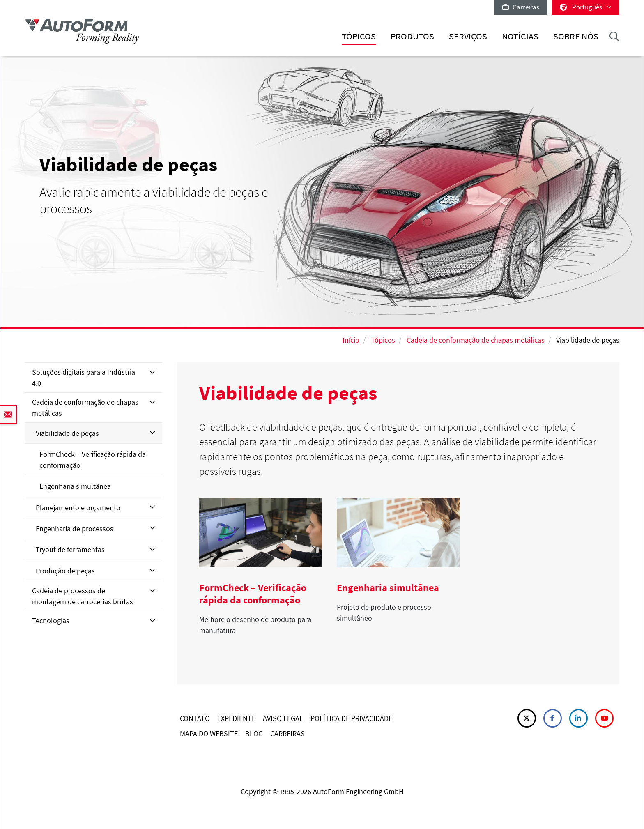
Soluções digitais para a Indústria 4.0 (84, 378)
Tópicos (359, 36)
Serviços (468, 36)
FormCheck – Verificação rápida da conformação (93, 460)
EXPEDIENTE (236, 718)
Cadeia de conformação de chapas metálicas (476, 340)
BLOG (254, 733)
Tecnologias (51, 621)
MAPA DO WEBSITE (209, 733)
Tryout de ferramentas (70, 549)
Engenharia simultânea (75, 486)
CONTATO (195, 718)
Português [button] (585, 7)
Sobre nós (576, 36)
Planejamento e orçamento (78, 508)
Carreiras (521, 7)
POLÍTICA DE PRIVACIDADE (351, 718)
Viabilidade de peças (67, 433)
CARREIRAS (287, 733)
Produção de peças (65, 571)
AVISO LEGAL (283, 718)
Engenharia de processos (75, 528)
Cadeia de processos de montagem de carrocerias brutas (83, 596)
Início (351, 340)
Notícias (520, 36)
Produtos (412, 36)
